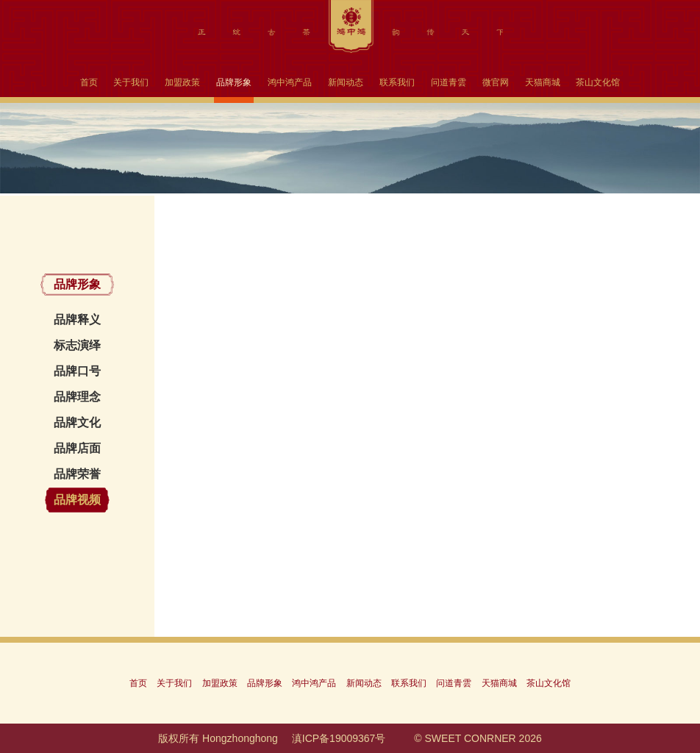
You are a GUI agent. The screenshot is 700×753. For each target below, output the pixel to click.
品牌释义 (77, 320)
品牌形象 (234, 82)
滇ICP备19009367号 (339, 738)
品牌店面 (77, 448)
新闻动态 (346, 82)
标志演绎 (77, 345)
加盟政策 (182, 82)
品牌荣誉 (77, 474)
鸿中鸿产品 (290, 82)
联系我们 (397, 82)
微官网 (496, 82)
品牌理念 (77, 397)
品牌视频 (77, 500)
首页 (89, 82)
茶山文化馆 (598, 82)
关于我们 (131, 82)
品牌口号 (77, 371)
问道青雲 (449, 82)
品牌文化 (77, 422)
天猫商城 (543, 82)
